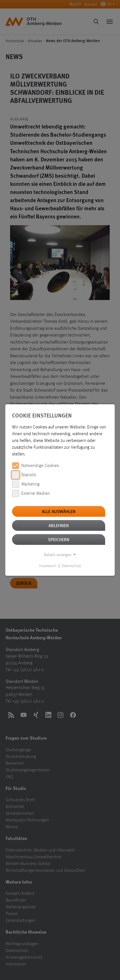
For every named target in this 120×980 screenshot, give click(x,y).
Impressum (48, 566)
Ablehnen (59, 525)
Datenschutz (71, 566)
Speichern (59, 539)
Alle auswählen (59, 511)
